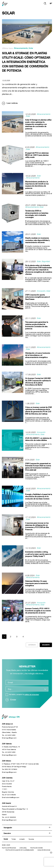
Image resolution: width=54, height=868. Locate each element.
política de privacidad (33, 696)
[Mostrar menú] (51, 4)
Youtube (32, 845)
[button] (45, 4)
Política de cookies (41, 854)
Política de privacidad (10, 854)
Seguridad (46, 262)
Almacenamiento (22, 48)
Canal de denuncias (13, 859)
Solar (32, 48)
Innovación (41, 291)
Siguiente (45, 646)
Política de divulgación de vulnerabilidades (22, 857)
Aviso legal (26, 854)
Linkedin (23, 845)
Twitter (14, 845)
